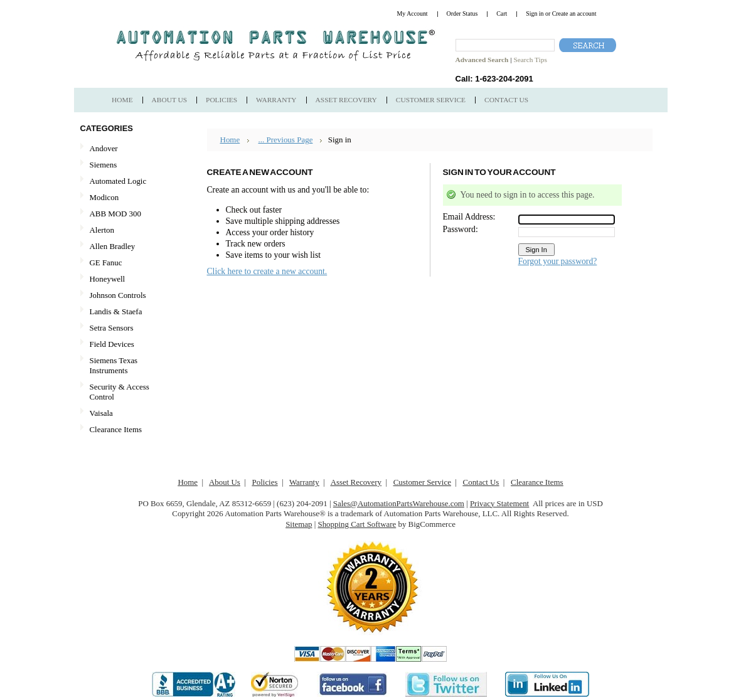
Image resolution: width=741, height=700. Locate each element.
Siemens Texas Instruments (114, 365)
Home (230, 140)
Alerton (102, 230)
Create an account (574, 13)
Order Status (462, 13)
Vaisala (101, 413)
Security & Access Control (120, 392)
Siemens (125, 165)
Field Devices (112, 344)
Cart (502, 13)
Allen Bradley (113, 246)
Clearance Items (116, 429)
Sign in (535, 13)
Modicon (104, 197)
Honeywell (108, 279)
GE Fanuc (106, 262)
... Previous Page (285, 140)
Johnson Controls (118, 295)
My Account (413, 13)
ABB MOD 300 (115, 214)
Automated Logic (118, 181)
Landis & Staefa (116, 311)
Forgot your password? (558, 261)
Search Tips (530, 60)
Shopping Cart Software (357, 524)
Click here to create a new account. (267, 271)
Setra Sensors (112, 328)
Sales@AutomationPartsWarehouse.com (399, 503)
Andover (104, 148)
